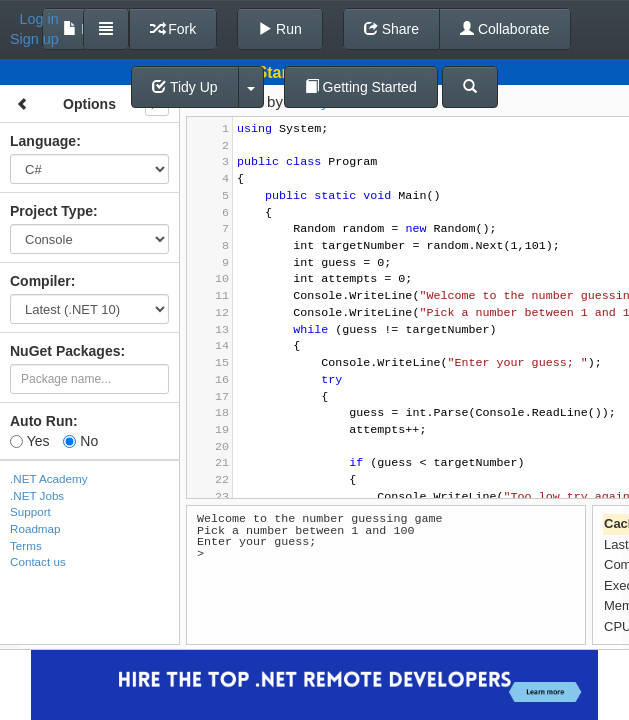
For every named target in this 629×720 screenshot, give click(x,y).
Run (280, 29)
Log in (39, 19)
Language (43, 141)
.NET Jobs (37, 495)
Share (391, 29)
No (80, 441)
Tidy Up (184, 87)
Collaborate (505, 29)
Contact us (38, 561)
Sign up (34, 39)
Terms (26, 545)
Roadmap (35, 528)
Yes (29, 441)
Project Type (51, 211)
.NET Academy (49, 478)
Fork (173, 29)
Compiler (40, 281)
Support (30, 511)
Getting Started (361, 87)
